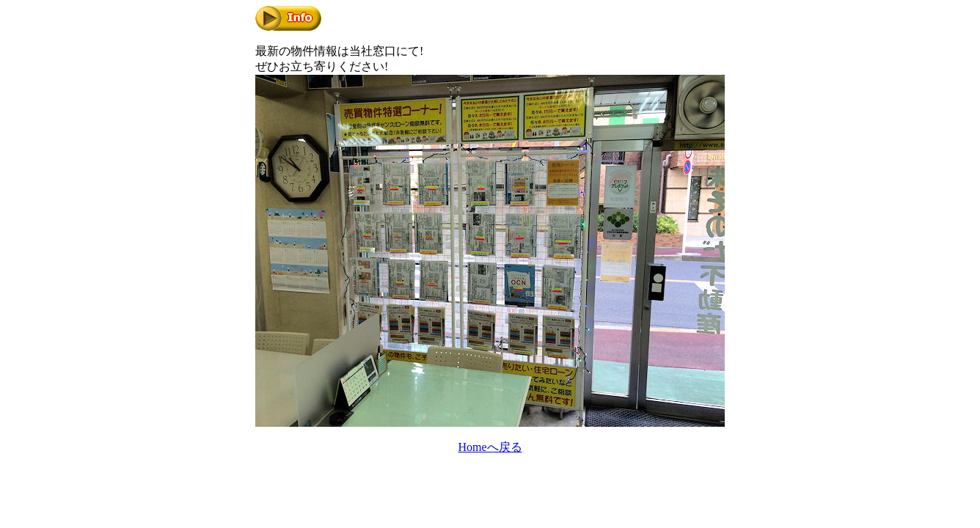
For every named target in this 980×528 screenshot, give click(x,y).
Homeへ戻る (490, 447)
